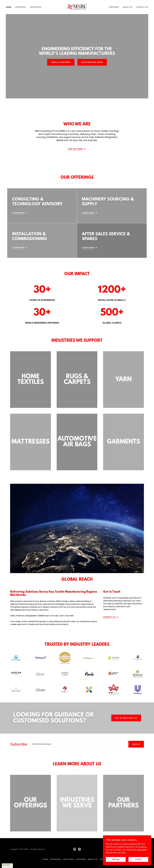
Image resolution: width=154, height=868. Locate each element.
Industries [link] (36, 7)
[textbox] (78, 744)
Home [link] (9, 7)
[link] (77, 7)
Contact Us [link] (142, 7)
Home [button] (45, 859)
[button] (7, 866)
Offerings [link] (21, 7)
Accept (138, 859)
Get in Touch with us (126, 718)
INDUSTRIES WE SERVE (92, 62)
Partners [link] (114, 7)
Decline (116, 859)
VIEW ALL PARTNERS (61, 62)
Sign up (136, 744)
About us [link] (128, 7)
